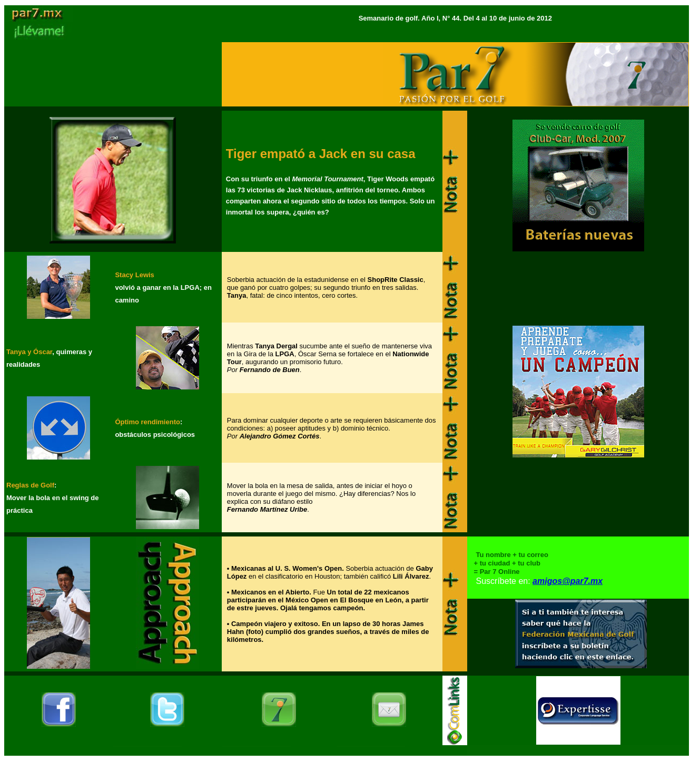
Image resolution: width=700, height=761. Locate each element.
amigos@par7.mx (568, 581)
